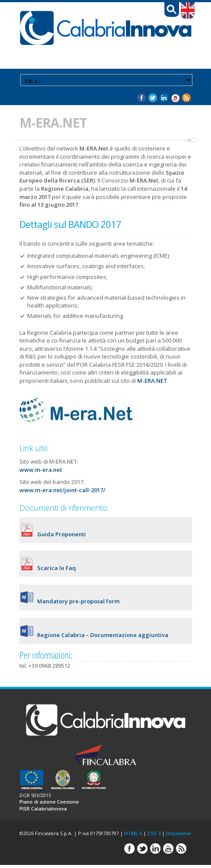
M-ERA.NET (152, 381)
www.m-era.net (41, 470)
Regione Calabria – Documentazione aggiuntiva (103, 635)
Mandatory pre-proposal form (78, 601)
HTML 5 (133, 833)
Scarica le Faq (57, 568)
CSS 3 (154, 833)
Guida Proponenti (61, 534)
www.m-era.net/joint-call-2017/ (62, 490)
